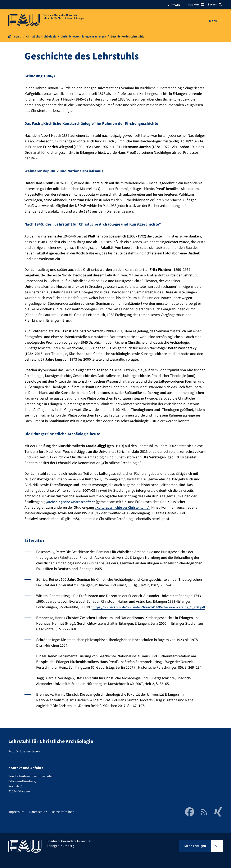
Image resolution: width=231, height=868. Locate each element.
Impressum (16, 813)
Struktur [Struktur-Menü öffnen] (196, 5)
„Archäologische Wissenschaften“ (73, 502)
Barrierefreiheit (63, 813)
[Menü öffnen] (216, 21)
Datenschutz (38, 813)
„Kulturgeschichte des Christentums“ (125, 508)
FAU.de (174, 5)
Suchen (215, 5)
